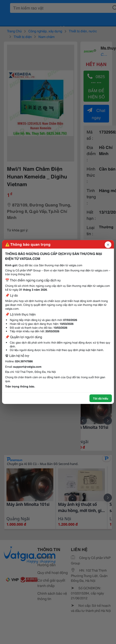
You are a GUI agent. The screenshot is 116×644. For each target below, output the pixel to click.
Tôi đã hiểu (101, 398)
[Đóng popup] (108, 245)
